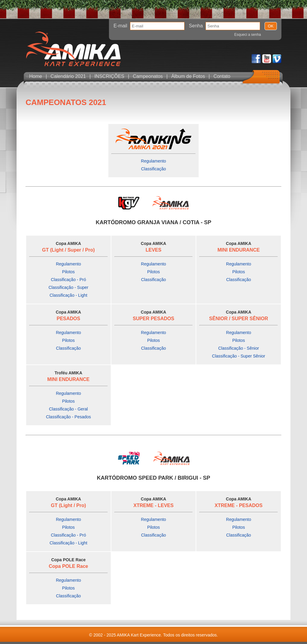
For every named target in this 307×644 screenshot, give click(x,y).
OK (271, 26)
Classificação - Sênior (239, 348)
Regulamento (153, 161)
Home (36, 76)
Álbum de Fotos (188, 76)
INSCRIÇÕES (109, 76)
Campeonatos (148, 76)
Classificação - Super (68, 287)
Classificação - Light (68, 295)
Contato (222, 76)
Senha (196, 26)
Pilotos (68, 272)
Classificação (153, 169)
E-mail (120, 26)
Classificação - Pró (68, 280)
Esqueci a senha (248, 35)
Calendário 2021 (68, 76)
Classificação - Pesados (68, 417)
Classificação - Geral (68, 409)
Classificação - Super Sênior (239, 356)
